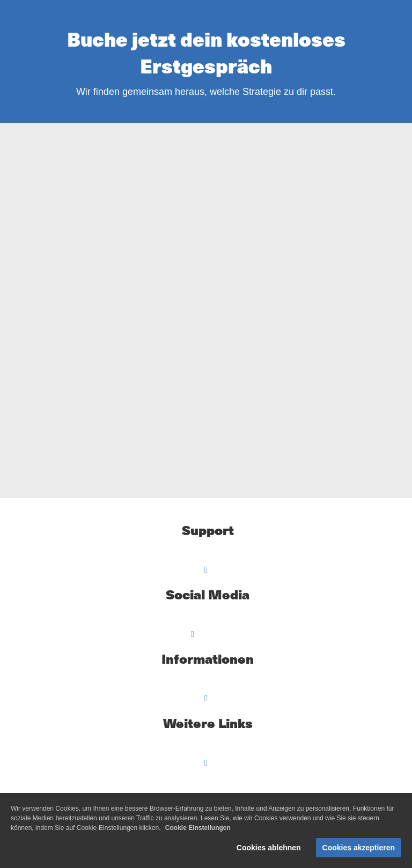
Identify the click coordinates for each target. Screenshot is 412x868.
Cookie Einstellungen (198, 828)
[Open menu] (206, 570)
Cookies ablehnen (269, 848)
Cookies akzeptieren (359, 848)
